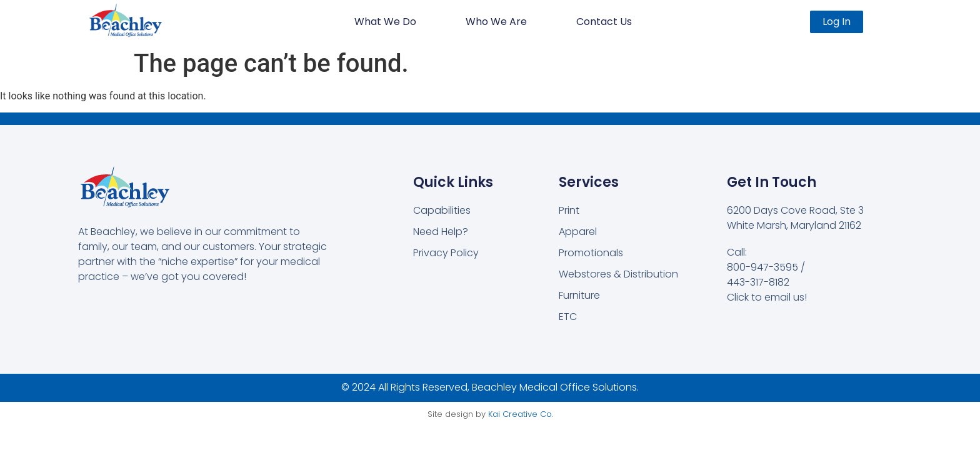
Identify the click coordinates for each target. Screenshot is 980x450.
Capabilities (442, 210)
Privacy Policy (446, 253)
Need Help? (441, 232)
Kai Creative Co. (521, 414)
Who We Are (496, 22)
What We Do (385, 22)
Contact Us (604, 22)
